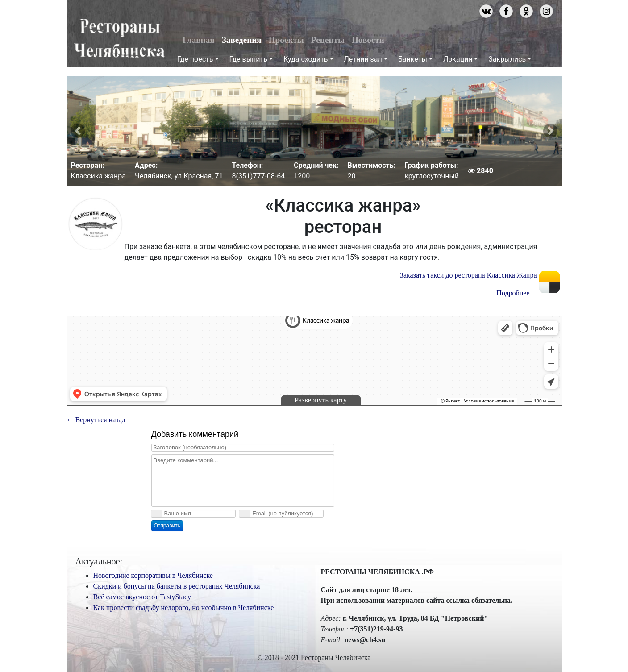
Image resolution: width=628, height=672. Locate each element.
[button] (78, 131)
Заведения (242, 40)
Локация (458, 59)
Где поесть (195, 59)
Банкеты (413, 59)
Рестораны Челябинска (119, 38)
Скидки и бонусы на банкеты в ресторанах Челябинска (177, 586)
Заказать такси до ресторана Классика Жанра (468, 275)
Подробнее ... (516, 293)
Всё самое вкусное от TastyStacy (142, 597)
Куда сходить (306, 59)
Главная (199, 40)
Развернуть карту (321, 400)
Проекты (286, 40)
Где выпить (248, 59)
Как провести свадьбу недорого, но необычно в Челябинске (184, 608)
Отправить (167, 526)
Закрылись (507, 59)
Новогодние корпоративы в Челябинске (153, 575)
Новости (368, 40)
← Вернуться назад (96, 420)
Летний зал (363, 59)
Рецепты (328, 40)
